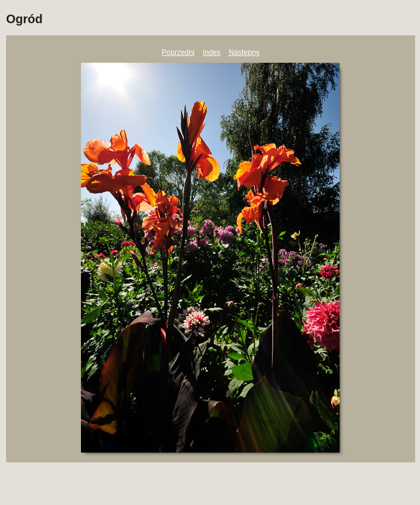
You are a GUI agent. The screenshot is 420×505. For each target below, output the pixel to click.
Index (212, 52)
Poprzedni (178, 52)
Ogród (24, 19)
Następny (244, 52)
